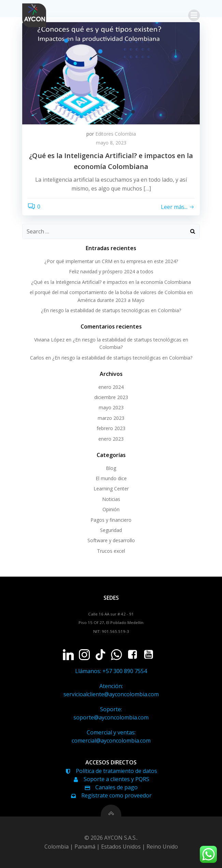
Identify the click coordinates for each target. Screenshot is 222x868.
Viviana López (49, 340)
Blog (111, 468)
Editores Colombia (116, 134)
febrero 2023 (111, 428)
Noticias (111, 499)
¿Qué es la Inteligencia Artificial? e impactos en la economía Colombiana (111, 282)
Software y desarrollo (111, 540)
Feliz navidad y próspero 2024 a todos (111, 271)
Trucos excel (111, 551)
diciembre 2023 (111, 397)
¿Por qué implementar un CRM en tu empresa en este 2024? (111, 261)
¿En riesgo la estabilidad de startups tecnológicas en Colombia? (111, 310)
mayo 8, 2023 (111, 143)
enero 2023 (111, 439)
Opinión (111, 509)
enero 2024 (111, 387)
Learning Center (111, 489)
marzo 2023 (111, 418)
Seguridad (111, 530)
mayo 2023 (111, 407)
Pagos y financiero (111, 520)
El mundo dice (111, 478)
